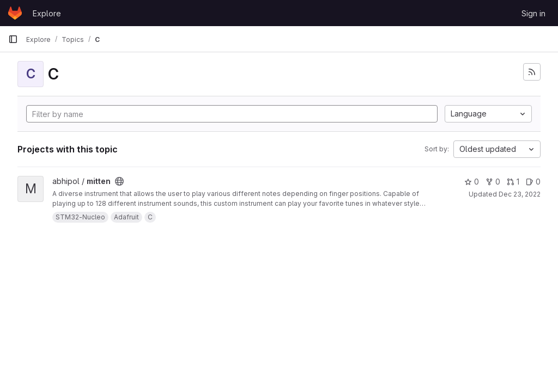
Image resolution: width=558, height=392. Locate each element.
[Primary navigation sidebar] (13, 39)
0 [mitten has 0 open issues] (533, 182)
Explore (47, 13)
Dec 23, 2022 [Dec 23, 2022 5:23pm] (520, 194)
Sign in (533, 13)
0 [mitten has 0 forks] (493, 182)
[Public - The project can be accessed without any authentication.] (119, 181)
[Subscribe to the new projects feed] (532, 72)
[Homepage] (15, 13)
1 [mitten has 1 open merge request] (513, 182)
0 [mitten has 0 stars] (472, 182)
